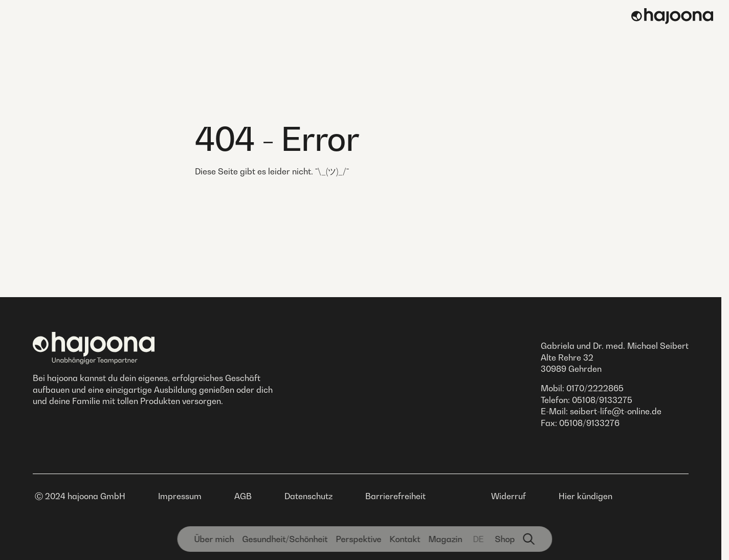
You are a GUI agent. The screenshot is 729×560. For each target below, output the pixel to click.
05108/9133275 (602, 400)
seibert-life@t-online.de (616, 411)
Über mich (214, 539)
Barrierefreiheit (395, 496)
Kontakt (405, 539)
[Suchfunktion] (529, 539)
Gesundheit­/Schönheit (285, 539)
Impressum (180, 496)
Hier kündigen (586, 496)
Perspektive (358, 539)
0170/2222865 (595, 388)
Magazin (445, 539)
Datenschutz (308, 496)
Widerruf (509, 496)
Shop (505, 539)
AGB (243, 496)
